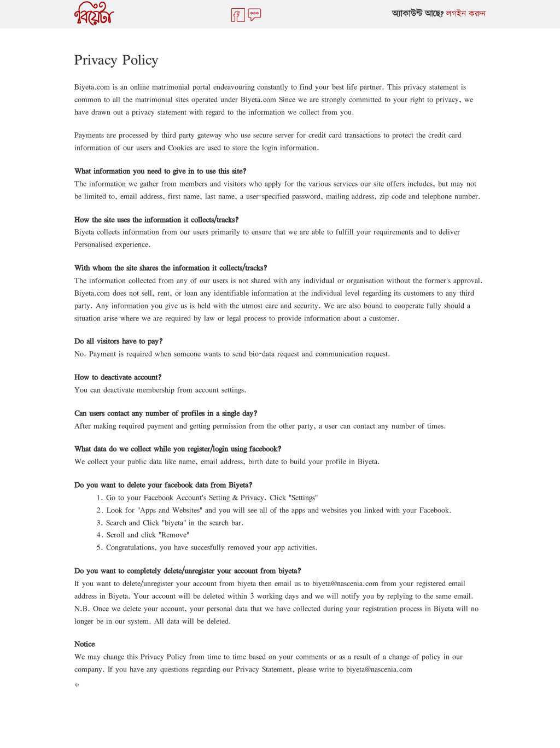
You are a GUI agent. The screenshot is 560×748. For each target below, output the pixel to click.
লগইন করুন (466, 14)
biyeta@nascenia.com (345, 583)
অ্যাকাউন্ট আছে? (418, 14)
